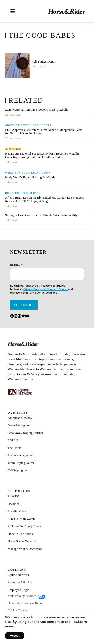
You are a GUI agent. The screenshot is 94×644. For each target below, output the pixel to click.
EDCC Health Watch (21, 519)
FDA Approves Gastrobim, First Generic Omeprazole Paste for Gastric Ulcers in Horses (44, 132)
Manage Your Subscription (25, 549)
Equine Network (18, 575)
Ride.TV (13, 496)
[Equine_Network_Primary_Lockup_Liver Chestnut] (20, 392)
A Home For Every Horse (24, 526)
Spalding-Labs (17, 511)
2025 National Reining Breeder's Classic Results (37, 110)
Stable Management (21, 455)
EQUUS (13, 440)
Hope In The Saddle (21, 534)
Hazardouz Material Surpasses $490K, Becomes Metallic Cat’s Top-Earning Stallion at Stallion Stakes (42, 155)
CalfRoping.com (18, 470)
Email (16, 265)
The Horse (14, 448)
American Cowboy (20, 418)
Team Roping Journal (22, 463)
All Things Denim (44, 62)
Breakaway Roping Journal (25, 433)
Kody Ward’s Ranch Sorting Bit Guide (31, 177)
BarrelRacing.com (19, 425)
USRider (13, 504)
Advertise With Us (20, 582)
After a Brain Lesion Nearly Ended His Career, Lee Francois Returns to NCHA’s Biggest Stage (44, 199)
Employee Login (18, 590)
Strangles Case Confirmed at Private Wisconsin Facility (41, 215)
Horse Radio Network (22, 541)
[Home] (67, 11)
